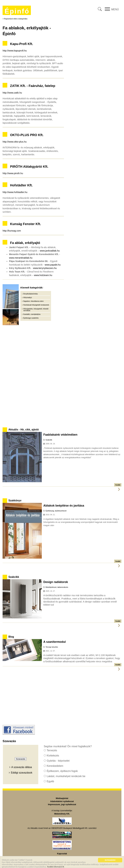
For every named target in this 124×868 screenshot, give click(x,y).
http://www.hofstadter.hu (15, 192)
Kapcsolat (62, 854)
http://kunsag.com (12, 231)
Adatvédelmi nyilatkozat (62, 801)
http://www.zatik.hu (12, 93)
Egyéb (50, 781)
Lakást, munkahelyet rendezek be (66, 776)
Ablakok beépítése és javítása (64, 506)
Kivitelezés (53, 756)
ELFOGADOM (110, 860)
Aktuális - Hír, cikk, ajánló (24, 430)
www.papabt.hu (53, 265)
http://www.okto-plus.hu (15, 142)
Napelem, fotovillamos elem (33, 301)
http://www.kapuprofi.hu (15, 51)
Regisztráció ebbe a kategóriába (16, 19)
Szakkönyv (15, 501)
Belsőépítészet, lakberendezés (57, 587)
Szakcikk (49, 440)
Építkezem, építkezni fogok (62, 771)
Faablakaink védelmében (60, 435)
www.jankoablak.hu (50, 251)
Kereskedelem (55, 766)
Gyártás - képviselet (58, 761)
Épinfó (17, 11)
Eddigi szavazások (22, 773)
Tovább (118, 485)
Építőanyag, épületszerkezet (56, 511)
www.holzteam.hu (43, 275)
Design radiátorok (56, 582)
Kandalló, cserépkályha (32, 314)
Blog (11, 637)
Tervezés (52, 750)
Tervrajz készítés (52, 647)
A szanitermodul (54, 642)
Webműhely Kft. (62, 814)
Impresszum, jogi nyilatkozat (62, 804)
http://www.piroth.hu (13, 173)
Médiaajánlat (62, 798)
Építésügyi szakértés (31, 318)
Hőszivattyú (28, 298)
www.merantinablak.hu (21, 258)
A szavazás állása (22, 767)
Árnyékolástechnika (30, 294)
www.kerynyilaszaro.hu (45, 268)
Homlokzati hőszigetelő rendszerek (36, 305)
